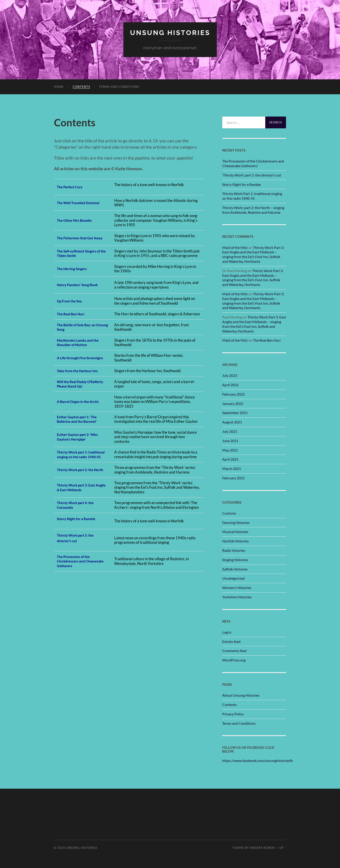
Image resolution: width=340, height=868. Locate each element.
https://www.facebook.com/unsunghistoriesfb (257, 760)
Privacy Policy (233, 714)
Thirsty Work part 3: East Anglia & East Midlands (78, 492)
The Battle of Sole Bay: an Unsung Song (79, 327)
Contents (81, 87)
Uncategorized (233, 578)
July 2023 (230, 375)
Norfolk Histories (235, 541)
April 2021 (230, 459)
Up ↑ (283, 847)
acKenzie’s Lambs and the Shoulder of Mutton (80, 342)
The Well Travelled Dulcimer (81, 203)
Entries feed (231, 641)
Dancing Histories (236, 522)
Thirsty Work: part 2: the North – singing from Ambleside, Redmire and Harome (253, 210)
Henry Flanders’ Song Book (80, 285)
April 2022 (230, 385)
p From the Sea (72, 301)
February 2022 (233, 394)
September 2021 (235, 413)
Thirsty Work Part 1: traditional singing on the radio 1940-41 (252, 196)
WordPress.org (234, 660)
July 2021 (230, 431)
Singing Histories (235, 560)
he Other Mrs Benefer (78, 220)
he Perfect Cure (72, 187)
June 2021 (230, 441)
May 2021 (230, 450)
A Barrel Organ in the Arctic (81, 401)
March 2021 (232, 469)
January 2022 (233, 403)
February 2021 (233, 478)
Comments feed (234, 651)
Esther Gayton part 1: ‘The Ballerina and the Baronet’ (79, 419)
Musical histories (235, 532)
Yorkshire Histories (237, 597)
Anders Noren (262, 847)
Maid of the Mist (235, 247)
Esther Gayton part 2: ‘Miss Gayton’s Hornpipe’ (80, 437)
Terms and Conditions (119, 87)
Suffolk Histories (235, 569)
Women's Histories (237, 588)
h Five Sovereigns (73, 358)
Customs (229, 513)
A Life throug (68, 355)
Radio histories (234, 550)
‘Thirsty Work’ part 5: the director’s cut (252, 175)
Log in (227, 632)
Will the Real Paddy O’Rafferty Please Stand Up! (81, 384)
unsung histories (170, 32)
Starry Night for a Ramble (79, 523)
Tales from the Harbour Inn (80, 371)
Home (59, 87)
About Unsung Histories (241, 695)
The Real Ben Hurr (72, 314)
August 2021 (232, 422)
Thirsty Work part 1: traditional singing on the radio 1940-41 (79, 457)
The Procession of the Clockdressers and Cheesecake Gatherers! (253, 163)
